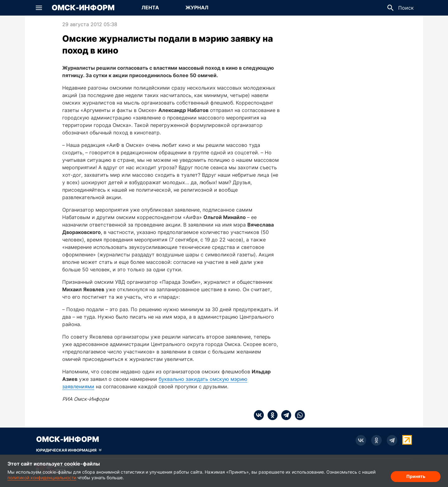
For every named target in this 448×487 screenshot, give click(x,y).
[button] (39, 8)
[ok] (271, 415)
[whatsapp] (298, 415)
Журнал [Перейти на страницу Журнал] (197, 7)
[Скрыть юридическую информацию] (69, 450)
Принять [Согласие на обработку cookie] (416, 476)
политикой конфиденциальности (42, 478)
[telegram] (284, 415)
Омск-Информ (83, 8)
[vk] (259, 415)
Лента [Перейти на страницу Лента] (150, 7)
